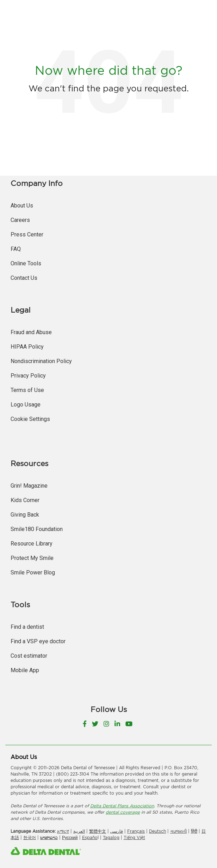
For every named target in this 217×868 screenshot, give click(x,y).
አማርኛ (63, 831)
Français (136, 831)
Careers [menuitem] (20, 220)
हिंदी (194, 831)
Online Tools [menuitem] (26, 263)
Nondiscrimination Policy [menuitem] (41, 361)
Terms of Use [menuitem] (27, 390)
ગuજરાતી (178, 831)
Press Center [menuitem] (27, 234)
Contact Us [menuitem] (24, 278)
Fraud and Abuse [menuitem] (31, 332)
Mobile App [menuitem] (25, 670)
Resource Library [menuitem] (32, 544)
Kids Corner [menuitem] (25, 500)
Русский (70, 837)
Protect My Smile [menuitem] (32, 558)
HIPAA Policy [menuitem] (27, 347)
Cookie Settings (30, 419)
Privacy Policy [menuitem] (28, 376)
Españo (90, 837)
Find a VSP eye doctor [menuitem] (38, 641)
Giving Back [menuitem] (25, 515)
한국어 (30, 837)
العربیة (79, 831)
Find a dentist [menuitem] (27, 627)
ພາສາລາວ (49, 837)
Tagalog (111, 837)
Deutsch (157, 831)
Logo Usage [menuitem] (26, 405)
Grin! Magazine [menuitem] (29, 486)
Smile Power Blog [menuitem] (33, 572)
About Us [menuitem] (22, 206)
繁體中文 (98, 831)
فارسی (117, 831)
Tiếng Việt (134, 837)
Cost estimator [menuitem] (29, 656)
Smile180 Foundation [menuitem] (37, 529)
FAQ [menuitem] (16, 249)
